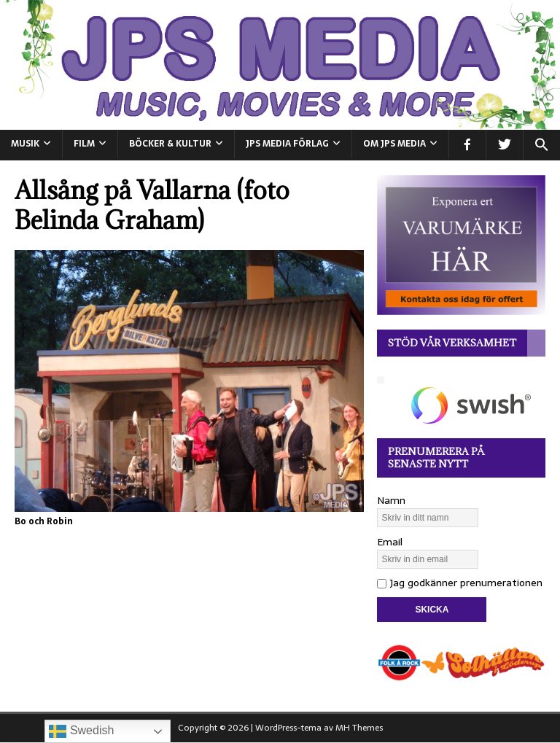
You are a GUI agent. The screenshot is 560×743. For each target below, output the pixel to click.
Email (390, 542)
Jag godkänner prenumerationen (460, 583)
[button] (541, 145)
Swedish (81, 731)
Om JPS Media (394, 144)
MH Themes (359, 728)
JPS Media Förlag (287, 144)
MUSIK (25, 144)
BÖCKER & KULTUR (170, 144)
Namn (391, 500)
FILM (84, 144)
